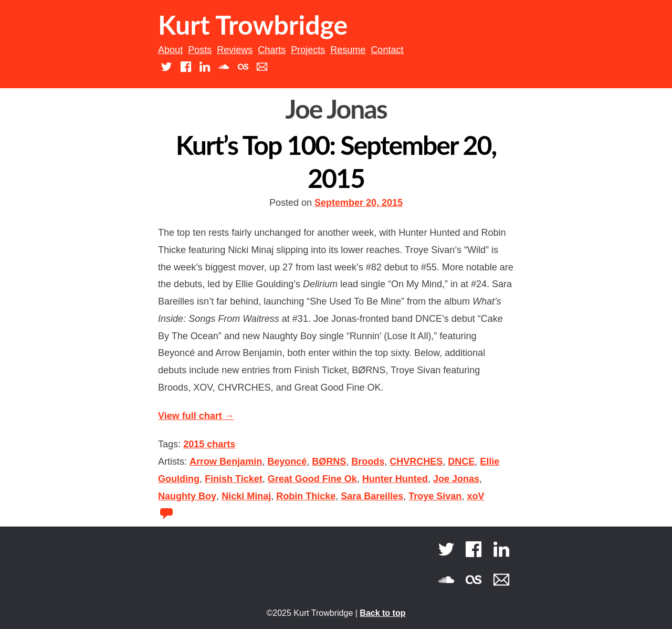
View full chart (196, 416)
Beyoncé (287, 462)
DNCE (461, 462)
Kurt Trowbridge (253, 25)
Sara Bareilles (372, 496)
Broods (368, 462)
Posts (200, 50)
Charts (272, 50)
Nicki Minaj (246, 496)
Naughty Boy (187, 496)
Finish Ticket (234, 479)
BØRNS (329, 462)
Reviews (235, 50)
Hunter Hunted (395, 479)
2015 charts (209, 444)
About (170, 50)
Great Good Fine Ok (312, 479)
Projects (308, 50)
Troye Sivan (435, 496)
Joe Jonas (456, 479)
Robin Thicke (306, 496)
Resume (348, 50)
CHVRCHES (416, 462)
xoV (475, 496)
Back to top (382, 613)
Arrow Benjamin (226, 462)
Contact (387, 50)
